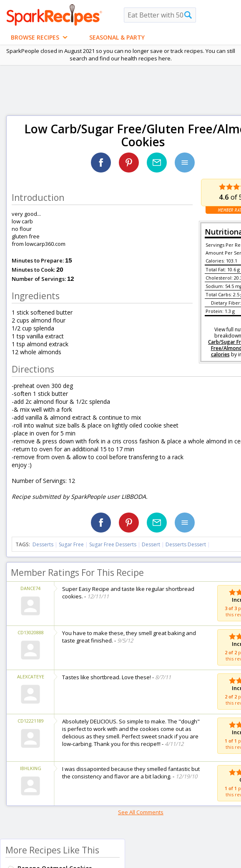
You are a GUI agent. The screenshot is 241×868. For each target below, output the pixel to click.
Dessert (151, 544)
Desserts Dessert (186, 544)
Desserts (43, 544)
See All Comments (141, 812)
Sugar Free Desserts (113, 544)
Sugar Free (71, 544)
